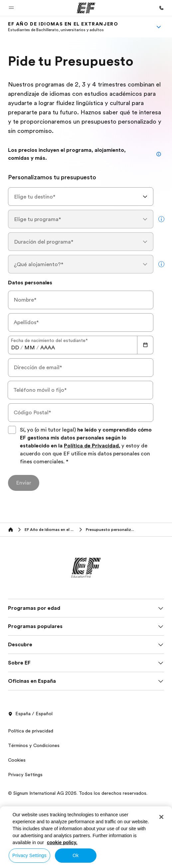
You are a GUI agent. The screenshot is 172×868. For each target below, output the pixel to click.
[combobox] (81, 197)
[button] (11, 8)
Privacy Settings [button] (25, 775)
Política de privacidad (31, 731)
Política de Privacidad (91, 446)
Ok (76, 855)
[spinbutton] (15, 348)
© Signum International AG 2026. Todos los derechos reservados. (78, 793)
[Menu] (159, 27)
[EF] (86, 8)
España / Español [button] (30, 714)
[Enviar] (24, 483)
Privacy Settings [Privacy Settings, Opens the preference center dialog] (29, 855)
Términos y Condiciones (34, 745)
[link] (63, 27)
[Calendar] (145, 345)
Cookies (17, 760)
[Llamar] (161, 8)
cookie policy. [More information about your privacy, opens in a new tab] (62, 842)
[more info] (161, 219)
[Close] (161, 817)
